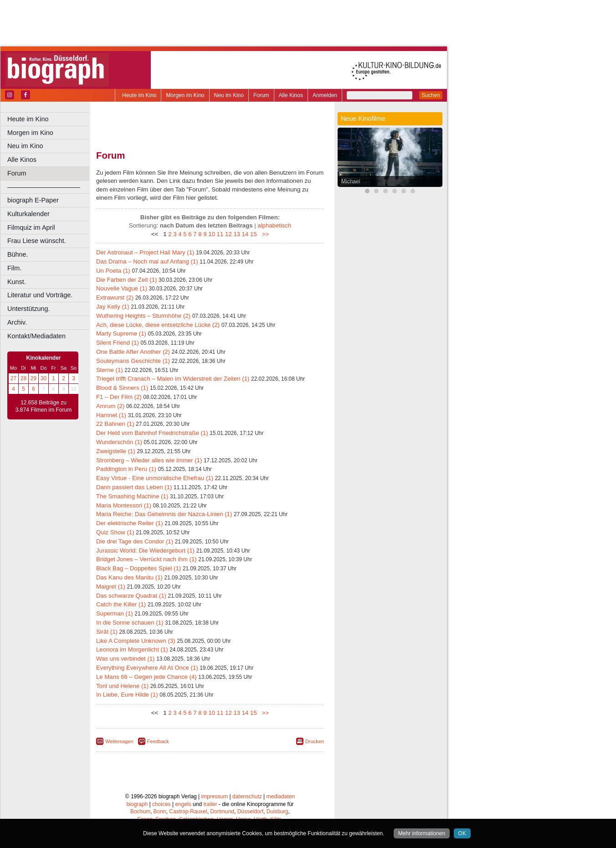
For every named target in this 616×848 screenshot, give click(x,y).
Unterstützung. (29, 309)
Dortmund (222, 812)
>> (264, 234)
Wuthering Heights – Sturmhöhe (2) (143, 316)
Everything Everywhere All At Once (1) (147, 668)
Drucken (315, 741)
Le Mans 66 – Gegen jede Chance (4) (146, 677)
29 (33, 378)
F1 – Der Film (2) (119, 397)
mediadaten (281, 796)
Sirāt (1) (107, 632)
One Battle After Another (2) (133, 352)
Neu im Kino (229, 95)
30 (44, 378)
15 (254, 234)
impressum (215, 796)
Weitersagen (119, 741)
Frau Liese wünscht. (37, 241)
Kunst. (17, 282)
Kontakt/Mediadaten (36, 336)
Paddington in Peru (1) (126, 469)
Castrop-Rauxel (188, 812)
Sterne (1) (110, 370)
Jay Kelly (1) (113, 307)
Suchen (431, 95)
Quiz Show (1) (115, 532)
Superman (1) (115, 613)
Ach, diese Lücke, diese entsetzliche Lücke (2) (158, 325)
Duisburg (277, 812)
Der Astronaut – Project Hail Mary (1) (145, 252)
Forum (261, 95)
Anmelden (325, 95)
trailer (210, 804)
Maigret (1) (111, 587)
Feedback (158, 741)
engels (183, 804)
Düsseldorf (250, 812)
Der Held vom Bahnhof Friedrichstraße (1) (152, 433)
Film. (14, 268)
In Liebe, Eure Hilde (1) (127, 695)
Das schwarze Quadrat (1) (131, 596)
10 (212, 234)
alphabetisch (274, 225)
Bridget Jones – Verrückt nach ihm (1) (146, 559)
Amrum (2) (110, 406)
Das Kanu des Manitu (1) (129, 577)
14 (245, 234)
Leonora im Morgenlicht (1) (132, 649)
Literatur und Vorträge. (40, 295)
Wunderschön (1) (119, 442)
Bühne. (18, 254)
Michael (351, 181)
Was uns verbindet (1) (126, 659)
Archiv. (17, 322)
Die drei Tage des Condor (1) (135, 541)
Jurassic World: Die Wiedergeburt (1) (145, 551)
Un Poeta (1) (113, 271)
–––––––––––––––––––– (44, 187)
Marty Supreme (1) (121, 334)
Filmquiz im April (31, 228)
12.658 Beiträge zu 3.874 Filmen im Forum (44, 406)
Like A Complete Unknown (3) (136, 641)
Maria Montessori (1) (124, 505)
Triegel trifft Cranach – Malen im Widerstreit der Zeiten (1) (173, 379)
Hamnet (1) (111, 415)
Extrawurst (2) (115, 297)
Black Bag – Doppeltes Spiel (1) (139, 568)
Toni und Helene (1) (122, 686)
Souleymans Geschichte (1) (133, 361)
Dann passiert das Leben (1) (134, 487)
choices (162, 804)
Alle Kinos (291, 95)
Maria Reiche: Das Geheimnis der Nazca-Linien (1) (164, 514)
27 (13, 378)
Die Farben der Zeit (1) (126, 280)
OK (462, 833)
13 (237, 234)
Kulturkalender (28, 214)
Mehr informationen (422, 833)
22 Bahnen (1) (115, 424)
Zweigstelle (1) (116, 451)
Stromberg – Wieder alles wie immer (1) (149, 460)
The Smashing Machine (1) (132, 496)
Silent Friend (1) (118, 343)
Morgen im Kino (185, 95)
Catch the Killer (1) (121, 604)
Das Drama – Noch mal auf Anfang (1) (147, 261)
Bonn (160, 812)
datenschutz (247, 796)
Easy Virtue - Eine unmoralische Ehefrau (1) (155, 478)
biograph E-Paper (33, 200)
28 (23, 378)
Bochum (140, 812)
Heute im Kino (139, 95)
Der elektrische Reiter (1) (130, 523)
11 (220, 234)
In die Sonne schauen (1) (130, 623)
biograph (137, 804)
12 (228, 234)
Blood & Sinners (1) (122, 388)
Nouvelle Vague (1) (122, 288)
